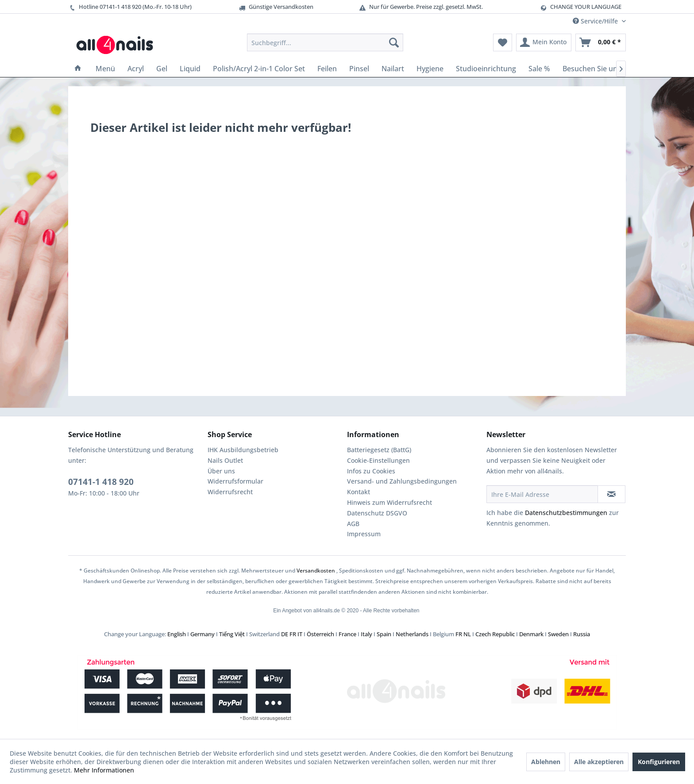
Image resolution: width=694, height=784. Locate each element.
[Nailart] (393, 69)
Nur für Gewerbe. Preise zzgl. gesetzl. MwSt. (421, 7)
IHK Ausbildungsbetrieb (243, 450)
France (347, 634)
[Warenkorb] (601, 42)
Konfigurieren (659, 762)
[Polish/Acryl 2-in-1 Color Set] (259, 69)
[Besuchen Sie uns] (592, 69)
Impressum (364, 534)
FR (293, 634)
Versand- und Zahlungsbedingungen (402, 481)
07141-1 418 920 (101, 482)
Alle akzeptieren (599, 762)
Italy (366, 634)
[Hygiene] (430, 69)
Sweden (558, 634)
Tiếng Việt (232, 634)
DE (285, 634)
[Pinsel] (359, 69)
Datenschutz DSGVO (377, 513)
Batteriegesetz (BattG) (379, 450)
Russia (582, 634)
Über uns (221, 471)
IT (300, 634)
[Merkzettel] (503, 42)
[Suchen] (394, 42)
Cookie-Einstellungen (378, 460)
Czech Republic (495, 634)
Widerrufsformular (235, 481)
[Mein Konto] (544, 42)
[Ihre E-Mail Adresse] (542, 494)
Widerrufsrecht (230, 492)
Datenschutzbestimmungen (566, 513)
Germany (202, 634)
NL (467, 634)
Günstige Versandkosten (276, 7)
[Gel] (162, 69)
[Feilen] (327, 69)
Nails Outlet (225, 460)
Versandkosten (316, 571)
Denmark (531, 634)
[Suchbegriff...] (325, 42)
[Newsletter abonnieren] (611, 494)
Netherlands (412, 634)
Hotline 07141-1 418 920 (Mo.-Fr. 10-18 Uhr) (130, 7)
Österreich (320, 634)
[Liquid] (190, 69)
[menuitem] (325, 42)
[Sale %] (539, 69)
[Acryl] (136, 69)
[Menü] (105, 69)
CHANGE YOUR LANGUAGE (586, 7)
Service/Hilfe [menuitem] (596, 21)
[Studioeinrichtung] (486, 69)
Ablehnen (546, 762)
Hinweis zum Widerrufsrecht (389, 502)
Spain (384, 634)
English (177, 634)
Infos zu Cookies (371, 471)
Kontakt (359, 492)
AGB (353, 524)
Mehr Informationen (104, 770)
